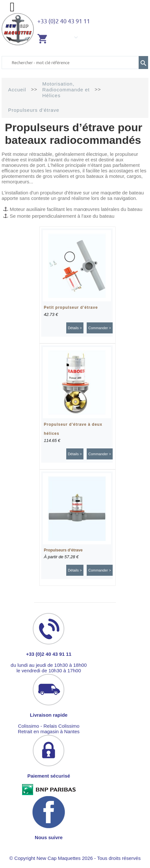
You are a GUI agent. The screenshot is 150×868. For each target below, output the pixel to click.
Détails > (75, 328)
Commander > (100, 328)
